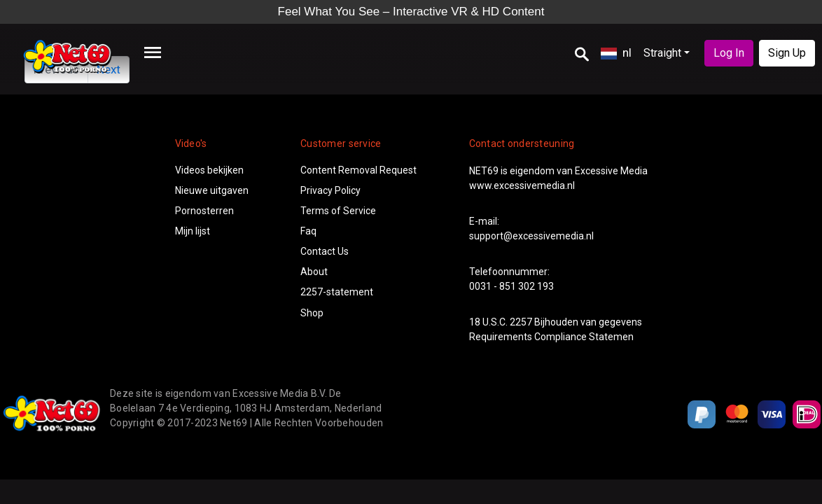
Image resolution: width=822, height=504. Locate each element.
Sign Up (787, 53)
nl (616, 52)
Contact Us (325, 251)
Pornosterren (204, 211)
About (314, 272)
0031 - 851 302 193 (511, 286)
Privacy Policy (330, 190)
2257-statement (337, 292)
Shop (312, 313)
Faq (308, 231)
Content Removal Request (358, 170)
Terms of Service (338, 211)
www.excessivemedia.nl (522, 185)
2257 (521, 322)
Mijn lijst (193, 231)
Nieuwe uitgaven (212, 190)
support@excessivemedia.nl (531, 236)
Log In (729, 53)
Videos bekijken (209, 170)
